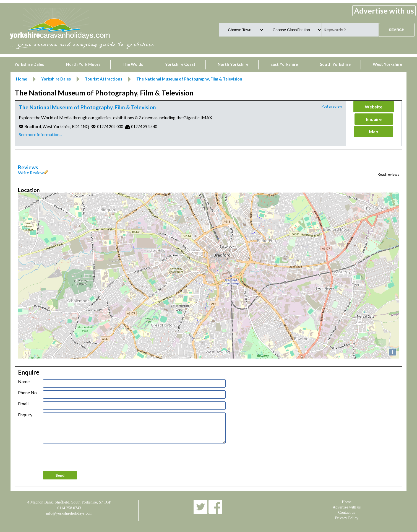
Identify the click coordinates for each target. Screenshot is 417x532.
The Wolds (133, 64)
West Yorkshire (387, 64)
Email (23, 404)
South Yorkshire (335, 64)
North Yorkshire (233, 64)
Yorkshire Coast (180, 64)
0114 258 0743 (69, 508)
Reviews (28, 167)
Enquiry (25, 415)
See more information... (40, 134)
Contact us (347, 512)
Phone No (27, 393)
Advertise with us (384, 11)
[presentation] (85, 458)
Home (347, 502)
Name (24, 382)
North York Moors (83, 64)
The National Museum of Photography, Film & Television (87, 107)
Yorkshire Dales (29, 64)
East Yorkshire (284, 64)
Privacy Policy (347, 518)
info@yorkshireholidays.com (69, 513)
